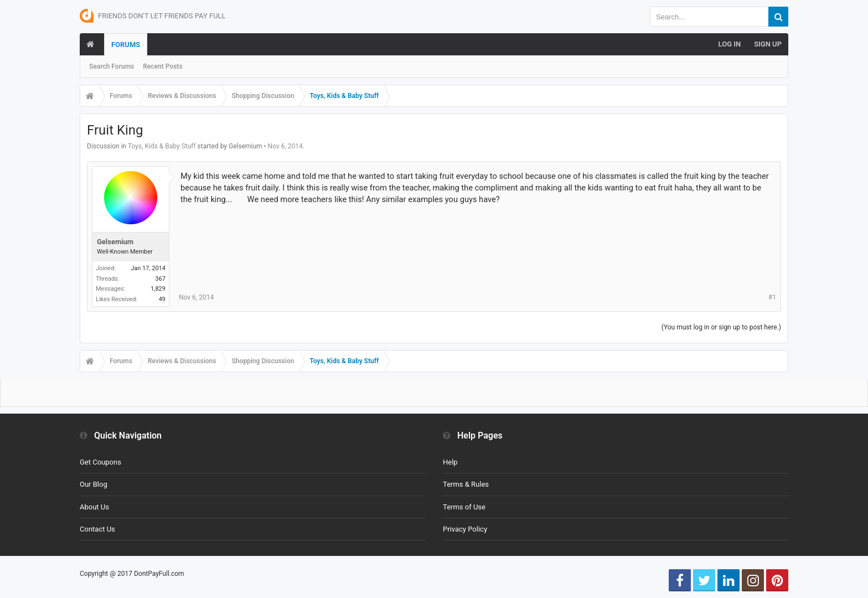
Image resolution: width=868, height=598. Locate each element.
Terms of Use (464, 507)
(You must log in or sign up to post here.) (721, 327)
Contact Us (97, 529)
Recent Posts (162, 66)
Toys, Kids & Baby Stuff (162, 146)
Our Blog (94, 484)
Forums (126, 45)
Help (450, 462)
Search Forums (112, 66)
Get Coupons (100, 462)
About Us (94, 507)
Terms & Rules (466, 484)
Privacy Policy (465, 529)
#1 (772, 297)
